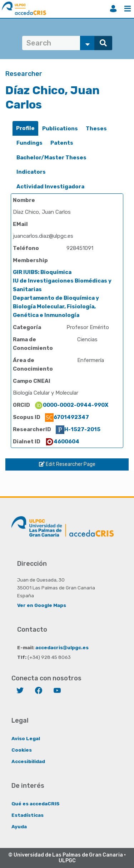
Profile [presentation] (25, 128)
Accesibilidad (28, 761)
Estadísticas (28, 815)
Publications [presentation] (60, 129)
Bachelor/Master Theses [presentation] (51, 158)
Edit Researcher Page (67, 464)
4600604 (62, 442)
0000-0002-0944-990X (71, 405)
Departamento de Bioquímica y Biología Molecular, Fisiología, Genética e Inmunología (56, 307)
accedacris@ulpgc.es (62, 647)
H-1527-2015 (78, 429)
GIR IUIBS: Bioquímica (42, 272)
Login (113, 9)
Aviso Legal (26, 738)
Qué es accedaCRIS (36, 804)
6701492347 (67, 417)
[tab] (25, 128)
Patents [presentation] (62, 143)
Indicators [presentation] (31, 172)
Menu (128, 9)
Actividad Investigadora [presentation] (50, 187)
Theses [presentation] (96, 129)
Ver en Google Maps (42, 605)
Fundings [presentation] (29, 143)
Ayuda (19, 826)
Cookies (22, 750)
